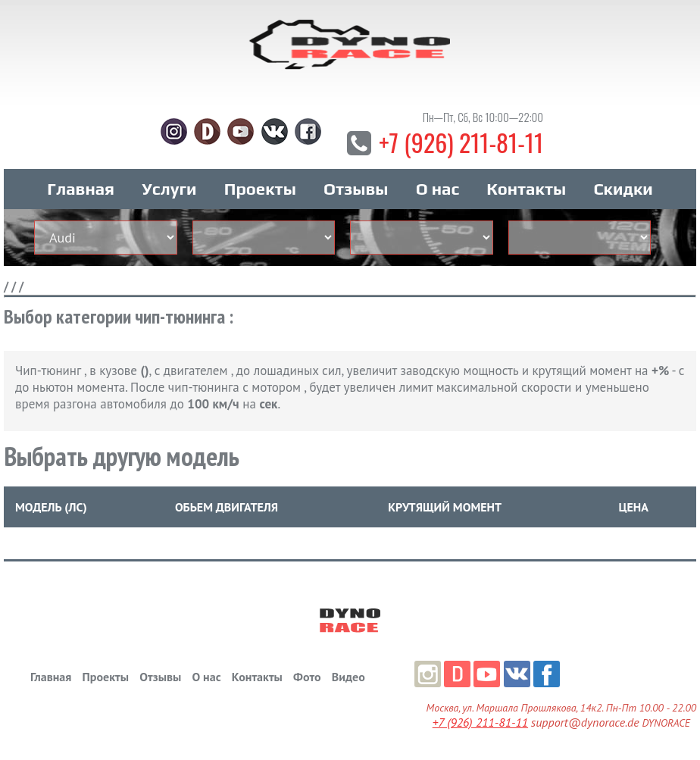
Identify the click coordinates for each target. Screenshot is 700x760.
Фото (307, 677)
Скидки (623, 189)
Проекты (260, 189)
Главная (81, 189)
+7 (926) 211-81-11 (461, 142)
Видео (348, 677)
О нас (437, 189)
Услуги (169, 189)
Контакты (526, 189)
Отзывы (356, 189)
